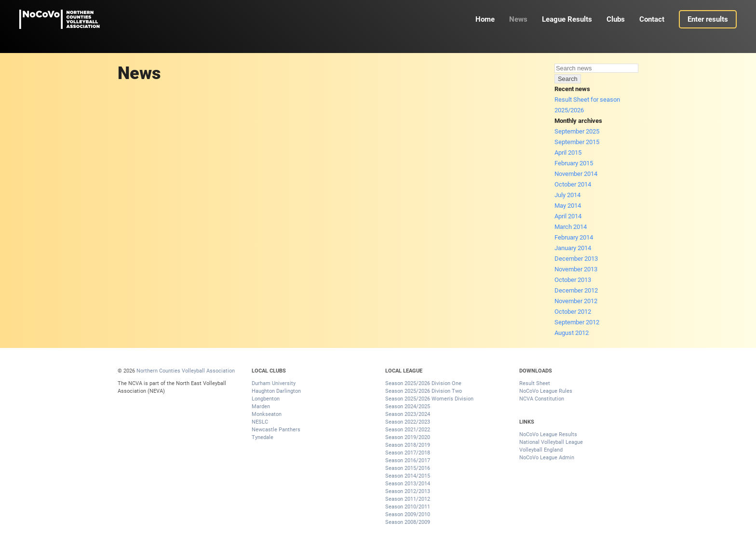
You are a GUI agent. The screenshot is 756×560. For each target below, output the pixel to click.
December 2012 (576, 290)
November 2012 (576, 301)
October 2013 (573, 280)
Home (485, 19)
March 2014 (571, 227)
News (518, 19)
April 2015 (568, 153)
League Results (567, 19)
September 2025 (577, 131)
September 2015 (577, 142)
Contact (652, 19)
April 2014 (568, 216)
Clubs (616, 19)
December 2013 (576, 259)
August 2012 (572, 333)
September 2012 (577, 322)
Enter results (708, 19)
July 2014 (567, 195)
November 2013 (576, 269)
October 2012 (573, 312)
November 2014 (576, 174)
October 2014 (573, 184)
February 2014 (574, 237)
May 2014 (568, 206)
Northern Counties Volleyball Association (186, 371)
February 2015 (574, 163)
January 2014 (573, 248)
